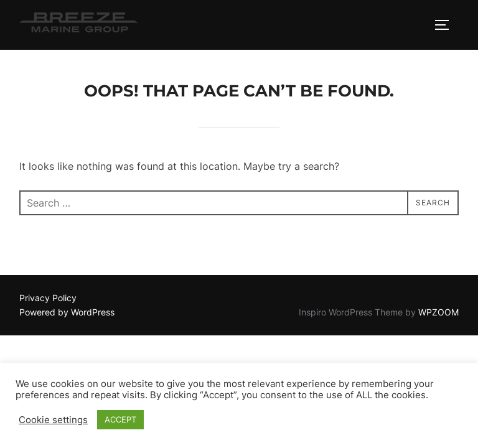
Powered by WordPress (67, 312)
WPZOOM (438, 312)
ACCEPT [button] (120, 419)
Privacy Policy (48, 298)
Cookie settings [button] (53, 420)
